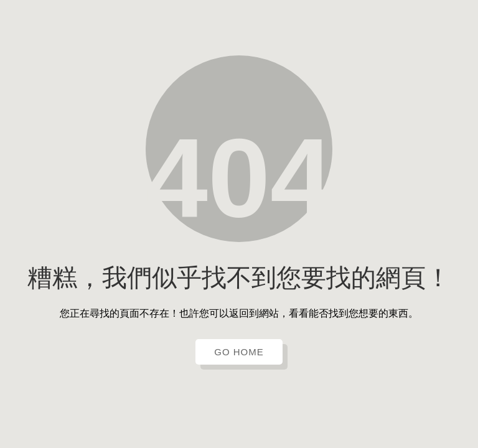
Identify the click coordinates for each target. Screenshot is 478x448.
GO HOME (239, 352)
